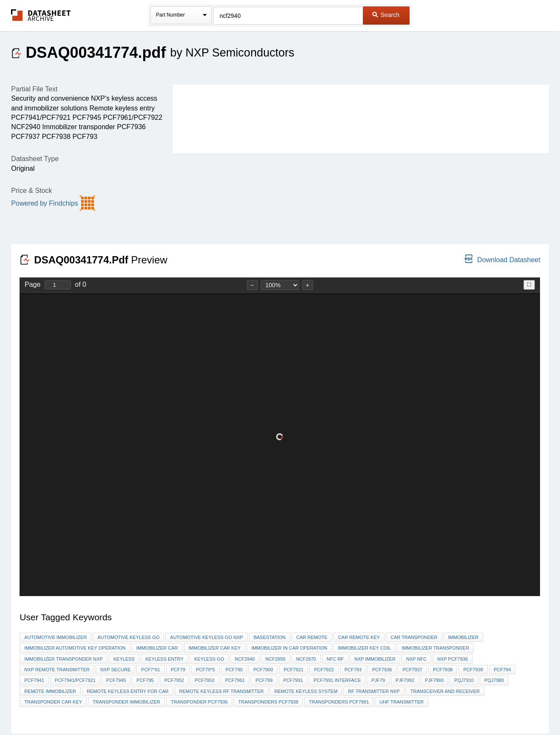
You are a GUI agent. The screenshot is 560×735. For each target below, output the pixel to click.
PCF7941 (34, 680)
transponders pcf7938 (268, 702)
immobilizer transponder (435, 648)
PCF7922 (324, 670)
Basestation (270, 637)
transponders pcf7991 (339, 702)
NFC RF (335, 659)
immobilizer (464, 637)
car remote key (359, 637)
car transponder (414, 637)
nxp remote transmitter (57, 670)
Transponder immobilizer (126, 702)
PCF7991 (293, 680)
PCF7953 (204, 680)
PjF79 (378, 680)
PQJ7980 (494, 680)
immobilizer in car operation (289, 648)
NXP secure (115, 670)
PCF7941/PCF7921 (75, 680)
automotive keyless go (128, 637)
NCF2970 (306, 659)
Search (386, 15)
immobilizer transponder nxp (63, 659)
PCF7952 (174, 680)
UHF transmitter (402, 702)
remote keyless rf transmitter (222, 691)
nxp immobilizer (375, 659)
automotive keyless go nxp (206, 637)
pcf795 (145, 680)
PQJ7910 (464, 680)
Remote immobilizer (50, 691)
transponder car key (53, 702)
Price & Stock (31, 191)
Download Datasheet (502, 259)
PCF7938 (443, 670)
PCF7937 (412, 670)
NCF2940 (245, 659)
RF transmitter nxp (374, 691)
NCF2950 (276, 659)
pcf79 (178, 670)
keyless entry (164, 659)
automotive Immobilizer (55, 637)
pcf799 (264, 680)
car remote (312, 637)
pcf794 (502, 670)
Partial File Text (34, 89)
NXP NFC (416, 659)
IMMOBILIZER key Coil (364, 648)
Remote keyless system (306, 691)
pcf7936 (382, 670)
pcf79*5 (205, 670)
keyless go (209, 659)
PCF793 (353, 670)
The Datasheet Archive (41, 15)
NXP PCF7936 (453, 659)
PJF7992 (405, 680)
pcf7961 (235, 680)
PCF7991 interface (337, 680)
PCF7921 (294, 670)
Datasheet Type (35, 159)
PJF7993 (434, 680)
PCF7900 (263, 670)
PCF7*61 (151, 670)
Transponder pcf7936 (199, 702)
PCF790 (234, 670)
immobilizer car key (215, 648)
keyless (124, 659)
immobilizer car (157, 648)
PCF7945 (116, 680)
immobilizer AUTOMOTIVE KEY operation (75, 648)
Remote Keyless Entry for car (128, 691)
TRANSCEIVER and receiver (445, 691)
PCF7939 (473, 670)
